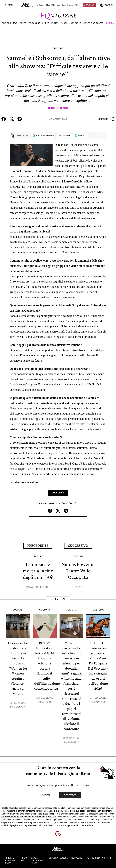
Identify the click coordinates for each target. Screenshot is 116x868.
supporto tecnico (72, 823)
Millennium (56, 5)
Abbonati (89, 5)
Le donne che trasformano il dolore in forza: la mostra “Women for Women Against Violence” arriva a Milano (18, 667)
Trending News (10, 23)
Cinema (46, 23)
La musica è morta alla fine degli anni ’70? (38, 570)
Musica (55, 23)
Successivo (78, 545)
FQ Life (23, 23)
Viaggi (64, 23)
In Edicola (41, 5)
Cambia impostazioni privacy (37, 858)
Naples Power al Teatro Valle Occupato (78, 570)
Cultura (110, 23)
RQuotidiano (60, 108)
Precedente (38, 545)
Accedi (46, 793)
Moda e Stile (75, 23)
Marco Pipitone (39, 586)
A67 (79, 586)
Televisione (34, 23)
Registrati (70, 793)
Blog (48, 5)
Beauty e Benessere (93, 23)
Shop (64, 5)
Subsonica (58, 493)
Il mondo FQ (73, 5)
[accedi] (106, 5)
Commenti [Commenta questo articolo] (106, 119)
